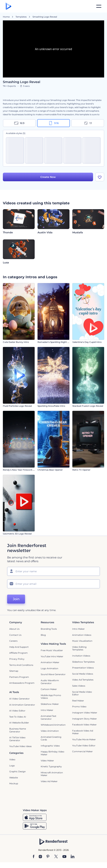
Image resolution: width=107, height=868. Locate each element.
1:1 (88, 123)
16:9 (19, 123)
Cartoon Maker (49, 689)
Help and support (19, 647)
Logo (12, 766)
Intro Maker (78, 629)
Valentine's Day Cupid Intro (87, 342)
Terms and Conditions (21, 665)
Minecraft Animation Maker (52, 774)
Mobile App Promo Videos (51, 697)
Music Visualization (82, 641)
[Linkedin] (73, 857)
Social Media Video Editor (82, 693)
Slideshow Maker (50, 704)
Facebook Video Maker (84, 725)
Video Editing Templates (79, 648)
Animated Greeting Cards (51, 738)
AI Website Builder (19, 723)
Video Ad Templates (83, 680)
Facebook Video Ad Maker (83, 732)
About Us (14, 629)
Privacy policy (17, 659)
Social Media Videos (83, 674)
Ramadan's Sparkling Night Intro (55, 342)
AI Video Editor (17, 711)
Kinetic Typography (51, 766)
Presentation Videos (83, 668)
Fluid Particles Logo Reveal (17, 406)
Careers (13, 641)
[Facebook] (34, 857)
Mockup (14, 783)
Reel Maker (78, 701)
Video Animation (50, 731)
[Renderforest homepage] (8, 6)
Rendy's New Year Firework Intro (21, 470)
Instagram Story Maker (84, 719)
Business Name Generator (18, 730)
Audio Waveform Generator (50, 682)
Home (6, 17)
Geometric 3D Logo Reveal (17, 534)
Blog (43, 635)
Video (12, 759)
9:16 (54, 123)
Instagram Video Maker (85, 713)
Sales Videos (79, 686)
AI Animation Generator (22, 705)
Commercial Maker (82, 751)
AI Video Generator (19, 699)
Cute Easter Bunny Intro (16, 342)
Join (16, 599)
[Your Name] (53, 571)
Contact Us (15, 635)
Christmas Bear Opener (50, 470)
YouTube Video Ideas (20, 746)
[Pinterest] (48, 857)
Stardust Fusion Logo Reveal (88, 406)
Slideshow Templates (83, 662)
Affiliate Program (18, 653)
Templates (21, 17)
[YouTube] (64, 857)
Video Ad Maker (49, 781)
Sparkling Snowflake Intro (51, 406)
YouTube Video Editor (84, 746)
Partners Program (19, 677)
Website (14, 778)
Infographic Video (50, 746)
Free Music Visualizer (52, 650)
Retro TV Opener (81, 470)
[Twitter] (56, 857)
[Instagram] (40, 857)
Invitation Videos (81, 656)
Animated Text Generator (48, 717)
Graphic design (18, 771)
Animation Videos (82, 635)
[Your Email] (53, 584)
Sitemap (14, 671)
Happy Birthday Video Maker (53, 753)
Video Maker (47, 761)
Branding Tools (49, 629)
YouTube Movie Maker (84, 739)
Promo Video (79, 707)
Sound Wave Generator (53, 674)
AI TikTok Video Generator (17, 739)
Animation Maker (50, 662)
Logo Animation (49, 668)
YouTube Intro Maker (52, 656)
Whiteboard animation (53, 725)
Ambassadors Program (22, 683)
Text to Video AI (18, 717)
